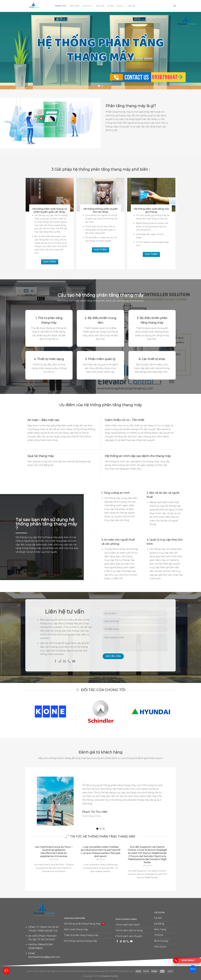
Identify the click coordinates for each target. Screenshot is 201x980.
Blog (121, 6)
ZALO (193, 969)
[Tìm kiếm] (175, 6)
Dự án (111, 6)
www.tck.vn (33, 971)
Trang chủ (60, 6)
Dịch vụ (88, 6)
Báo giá (100, 6)
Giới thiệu (75, 6)
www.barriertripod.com (77, 971)
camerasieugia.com (100, 971)
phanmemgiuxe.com (52, 971)
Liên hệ (131, 6)
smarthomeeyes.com (122, 971)
